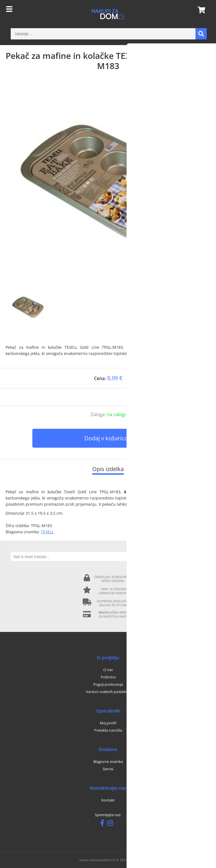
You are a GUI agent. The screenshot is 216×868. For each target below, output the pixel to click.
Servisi (108, 769)
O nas (108, 670)
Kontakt (108, 800)
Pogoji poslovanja (108, 684)
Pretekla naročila (108, 730)
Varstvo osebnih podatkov (108, 692)
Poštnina (108, 677)
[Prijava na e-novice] (201, 556)
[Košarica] (200, 10)
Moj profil (108, 723)
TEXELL (47, 532)
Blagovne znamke (108, 762)
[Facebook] (104, 824)
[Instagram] (112, 824)
